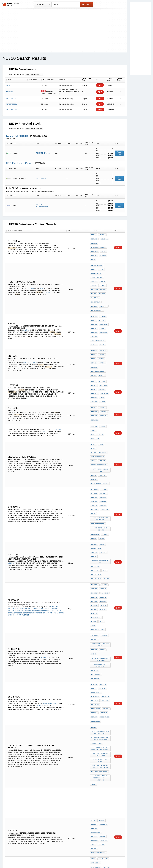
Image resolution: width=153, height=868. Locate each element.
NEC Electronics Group (19, 163)
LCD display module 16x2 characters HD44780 (101, 626)
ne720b (102, 487)
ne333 (93, 455)
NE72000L (94, 359)
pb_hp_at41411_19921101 (100, 430)
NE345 (39, 599)
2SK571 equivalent (98, 316)
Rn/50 (93, 331)
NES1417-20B (96, 601)
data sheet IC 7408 (98, 747)
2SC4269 (25, 524)
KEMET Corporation (18, 136)
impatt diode (105, 573)
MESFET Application (98, 723)
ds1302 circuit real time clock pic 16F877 (101, 620)
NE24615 (104, 436)
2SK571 (102, 307)
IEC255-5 (101, 279)
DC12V (48, 280)
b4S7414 (46, 597)
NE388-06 (102, 527)
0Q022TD (102, 297)
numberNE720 (103, 263)
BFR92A (11, 529)
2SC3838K (39, 526)
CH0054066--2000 (97, 260)
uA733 (93, 738)
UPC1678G (104, 452)
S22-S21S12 (95, 592)
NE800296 (94, 548)
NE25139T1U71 (96, 502)
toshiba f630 (96, 817)
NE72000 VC (95, 472)
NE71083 (94, 442)
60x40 (42, 276)
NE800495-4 (95, 577)
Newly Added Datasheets (37, 860)
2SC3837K (41, 524)
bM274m (26, 308)
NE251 (102, 481)
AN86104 (102, 449)
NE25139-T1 (95, 495)
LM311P (101, 738)
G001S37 (102, 582)
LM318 (93, 741)
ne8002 (102, 556)
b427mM (26, 334)
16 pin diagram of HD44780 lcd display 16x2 (101, 634)
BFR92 (61, 529)
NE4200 (102, 710)
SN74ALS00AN (96, 734)
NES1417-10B (104, 608)
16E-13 (106, 502)
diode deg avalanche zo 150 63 (101, 552)
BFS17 (46, 526)
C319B (93, 414)
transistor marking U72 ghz (101, 491)
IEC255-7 (102, 272)
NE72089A (102, 235)
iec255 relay (96, 285)
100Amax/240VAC (97, 266)
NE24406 (103, 769)
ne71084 (94, 707)
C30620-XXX (95, 399)
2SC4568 (11, 531)
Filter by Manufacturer (17, 74)
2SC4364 (18, 526)
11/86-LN (94, 449)
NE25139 (11, 492)
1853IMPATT (95, 797)
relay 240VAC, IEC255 (99, 276)
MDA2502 (104, 757)
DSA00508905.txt (97, 292)
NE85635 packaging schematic (101, 468)
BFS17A (51, 526)
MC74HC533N (96, 820)
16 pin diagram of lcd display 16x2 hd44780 (101, 650)
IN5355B (94, 810)
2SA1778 (11, 524)
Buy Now (119, 153)
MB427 (103, 248)
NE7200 (102, 320)
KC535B (107, 533)
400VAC (94, 272)
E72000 (94, 356)
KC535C (94, 527)
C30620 (44, 393)
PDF (100, 85)
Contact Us (112, 860)
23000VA (94, 269)
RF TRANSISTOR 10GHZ (99, 418)
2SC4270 (25, 526)
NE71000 (103, 713)
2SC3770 (18, 524)
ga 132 (94, 344)
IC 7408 (101, 751)
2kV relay (95, 282)
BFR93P (29, 529)
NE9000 (94, 475)
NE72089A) (104, 238)
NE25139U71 (106, 495)
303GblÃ (94, 390)
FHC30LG (94, 523)
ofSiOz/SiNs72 (96, 588)
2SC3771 (55, 524)
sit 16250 (103, 604)
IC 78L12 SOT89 (96, 533)
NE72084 (94, 304)
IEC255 (94, 279)
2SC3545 (48, 524)
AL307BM (94, 530)
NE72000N (95, 382)
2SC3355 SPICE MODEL (99, 408)
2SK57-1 (94, 320)
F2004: (107, 405)
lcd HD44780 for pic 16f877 (101, 645)
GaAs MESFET (104, 707)
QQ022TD (33, 334)
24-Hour (107, 484)
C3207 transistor (98, 814)
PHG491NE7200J (43, 153)
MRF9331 (94, 427)
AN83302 (94, 439)
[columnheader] (15, 80)
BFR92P (42, 529)
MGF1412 (101, 414)
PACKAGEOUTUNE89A (98, 245)
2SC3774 (36, 529)
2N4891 (94, 751)
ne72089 (94, 251)
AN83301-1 (95, 436)
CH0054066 (30, 276)
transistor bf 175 (98, 464)
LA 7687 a (94, 604)
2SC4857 (18, 531)
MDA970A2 (95, 754)
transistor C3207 (98, 804)
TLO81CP (106, 817)
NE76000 (94, 703)
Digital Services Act (100, 860)
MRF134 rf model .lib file (100, 421)
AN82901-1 (45, 561)
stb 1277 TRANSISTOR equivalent (101, 459)
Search (86, 4)
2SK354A (103, 251)
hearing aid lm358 (98, 539)
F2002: (93, 405)
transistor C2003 (98, 411)
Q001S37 (53, 597)
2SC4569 (22, 529)
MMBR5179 (33, 524)
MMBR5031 (54, 522)
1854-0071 (94, 757)
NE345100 (105, 592)
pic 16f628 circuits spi (99, 654)
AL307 (93, 536)
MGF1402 (102, 424)
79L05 (100, 536)
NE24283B (103, 703)
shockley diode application (101, 791)
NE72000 (94, 241)
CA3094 (101, 741)
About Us (121, 860)
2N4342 (94, 760)
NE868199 (94, 780)
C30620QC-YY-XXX (97, 396)
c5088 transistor (98, 801)
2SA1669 (11, 526)
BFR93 (16, 529)
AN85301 (103, 445)
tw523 (93, 665)
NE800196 (94, 573)
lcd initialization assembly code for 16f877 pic (101, 659)
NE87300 (101, 700)
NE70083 (103, 442)
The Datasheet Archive (11, 4)
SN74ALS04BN (103, 728)
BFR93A (55, 529)
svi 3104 (105, 472)
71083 (93, 716)
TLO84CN (94, 807)
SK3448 (94, 560)
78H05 (93, 744)
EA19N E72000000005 (42, 205)
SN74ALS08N (95, 731)
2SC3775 (49, 529)
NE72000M (95, 248)
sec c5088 (104, 807)
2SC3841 (58, 526)
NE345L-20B (95, 598)
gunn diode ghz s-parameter (101, 569)
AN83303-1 (103, 439)
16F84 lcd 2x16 (96, 630)
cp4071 (101, 744)
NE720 (93, 235)
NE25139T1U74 (96, 484)
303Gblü (59, 391)
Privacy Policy (53, 860)
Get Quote (119, 178)
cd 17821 (106, 601)
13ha (101, 363)
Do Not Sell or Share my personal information (75, 860)
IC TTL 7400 (103, 760)
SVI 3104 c (95, 452)
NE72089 (94, 338)
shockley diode (97, 784)
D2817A (102, 810)
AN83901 (94, 445)
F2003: (100, 405)
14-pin (93, 393)
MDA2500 (104, 754)
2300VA (102, 269)
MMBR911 (25, 531)
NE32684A (94, 713)
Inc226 (94, 616)
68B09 (93, 728)
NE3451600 (102, 585)
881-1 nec (104, 595)
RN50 (93, 254)
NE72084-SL (41, 178)
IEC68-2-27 (95, 289)
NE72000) (94, 238)
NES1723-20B (96, 611)
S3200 (93, 700)
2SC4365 (32, 526)
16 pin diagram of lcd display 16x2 (101, 639)
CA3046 (106, 734)
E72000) (94, 353)
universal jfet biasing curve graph (101, 564)
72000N (102, 366)
